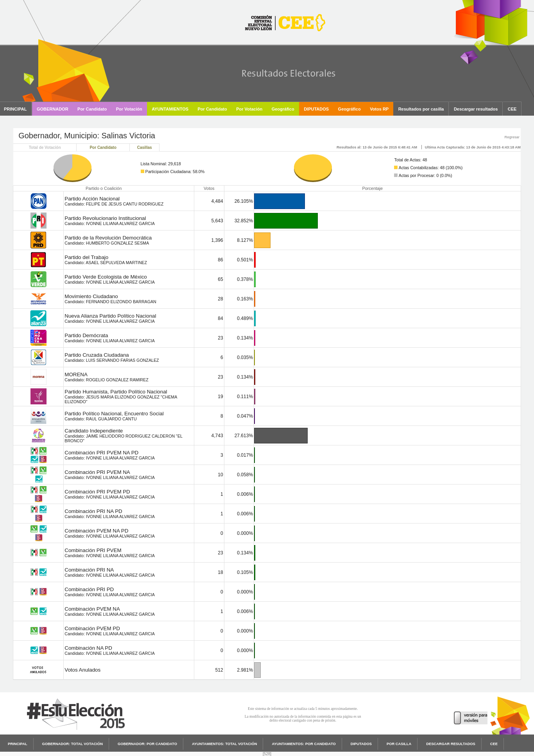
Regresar (512, 137)
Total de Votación (45, 147)
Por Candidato (103, 147)
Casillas (145, 147)
